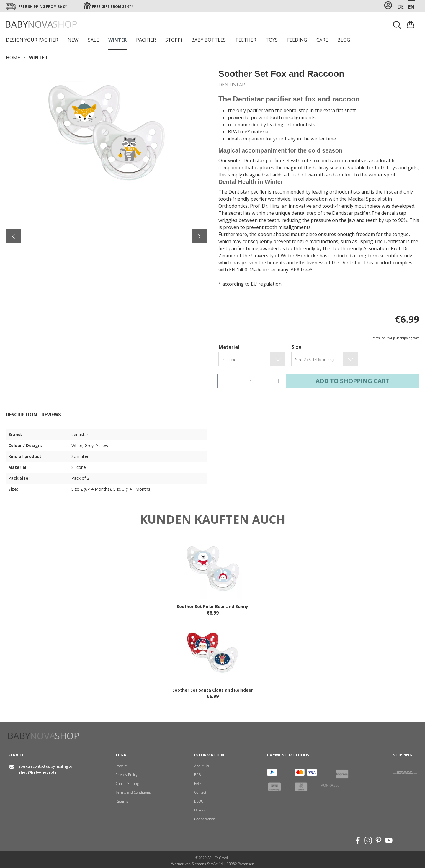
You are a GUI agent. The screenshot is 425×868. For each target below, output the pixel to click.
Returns (122, 801)
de (401, 7)
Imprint (122, 766)
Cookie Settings (128, 783)
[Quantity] (251, 381)
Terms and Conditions (133, 792)
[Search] (397, 25)
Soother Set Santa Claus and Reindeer (213, 690)
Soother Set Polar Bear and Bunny (212, 606)
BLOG (199, 801)
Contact (200, 792)
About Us (202, 766)
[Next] (199, 236)
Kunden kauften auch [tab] (212, 519)
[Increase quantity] (279, 381)
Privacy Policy (127, 775)
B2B (198, 775)
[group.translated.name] (245, 360)
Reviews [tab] (51, 415)
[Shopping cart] (411, 24)
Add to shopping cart (353, 381)
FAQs (198, 783)
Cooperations (205, 819)
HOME (13, 58)
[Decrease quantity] (223, 381)
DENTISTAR (232, 85)
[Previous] (13, 236)
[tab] (22, 415)
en (411, 7)
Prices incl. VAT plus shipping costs (395, 338)
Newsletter (203, 810)
